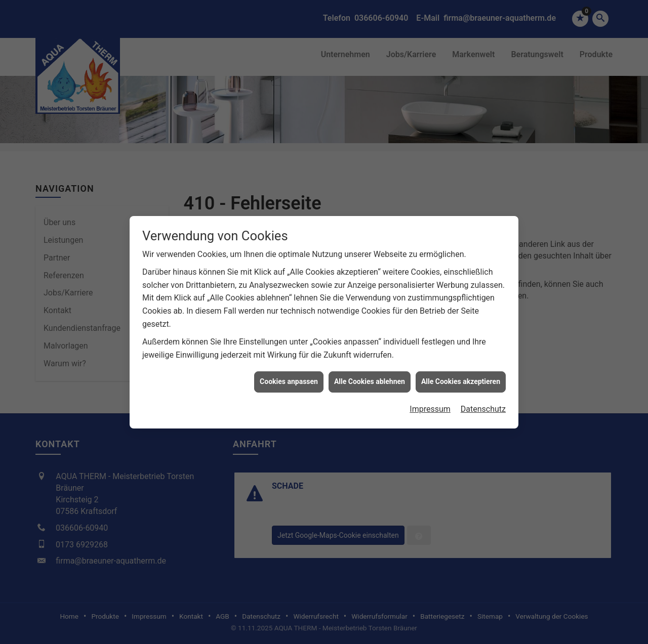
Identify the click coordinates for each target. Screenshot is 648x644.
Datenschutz (483, 403)
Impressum (430, 403)
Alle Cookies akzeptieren (461, 376)
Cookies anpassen (289, 376)
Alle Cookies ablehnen (370, 376)
